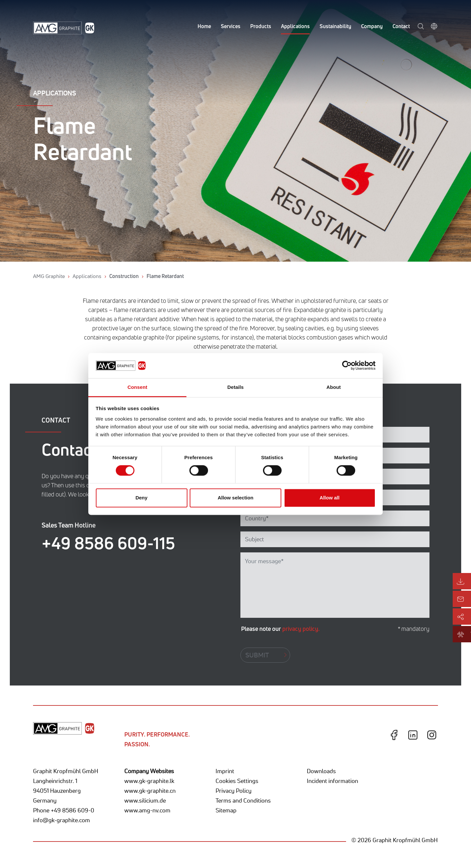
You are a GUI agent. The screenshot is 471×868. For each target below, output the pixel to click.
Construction (124, 276)
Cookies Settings (237, 781)
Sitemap (226, 810)
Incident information (332, 781)
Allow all (330, 498)
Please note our (280, 629)
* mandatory (414, 629)
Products (261, 26)
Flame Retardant (165, 276)
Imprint (225, 771)
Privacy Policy (234, 790)
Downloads (321, 771)
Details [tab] (235, 387)
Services (231, 26)
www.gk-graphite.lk (149, 781)
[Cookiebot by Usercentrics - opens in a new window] (347, 366)
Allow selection (235, 498)
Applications (295, 26)
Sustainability (335, 26)
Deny (141, 498)
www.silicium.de (145, 800)
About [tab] (334, 387)
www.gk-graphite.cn (150, 790)
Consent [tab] (138, 387)
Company (372, 26)
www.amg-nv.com (147, 810)
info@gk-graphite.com (61, 820)
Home (204, 26)
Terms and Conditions (243, 800)
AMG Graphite (49, 276)
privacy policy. (301, 629)
